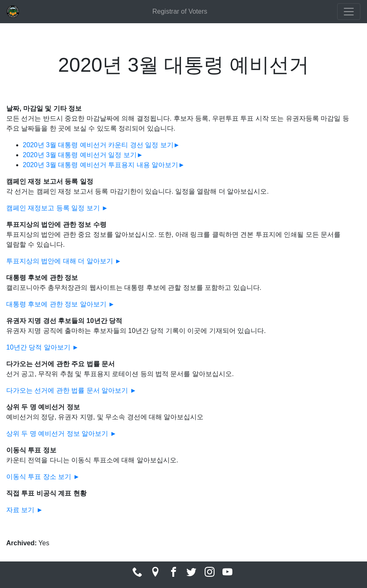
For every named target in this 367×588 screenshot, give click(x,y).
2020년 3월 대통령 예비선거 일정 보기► (83, 155)
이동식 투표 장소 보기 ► (43, 477)
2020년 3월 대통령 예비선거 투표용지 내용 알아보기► (104, 165)
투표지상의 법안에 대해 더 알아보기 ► (64, 261)
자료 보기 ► (25, 510)
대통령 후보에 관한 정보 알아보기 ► (60, 304)
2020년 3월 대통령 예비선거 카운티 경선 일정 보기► (101, 145)
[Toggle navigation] (349, 12)
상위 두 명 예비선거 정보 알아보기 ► (62, 434)
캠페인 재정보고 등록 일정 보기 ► (57, 208)
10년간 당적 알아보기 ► (42, 347)
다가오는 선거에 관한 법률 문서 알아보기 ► (71, 390)
